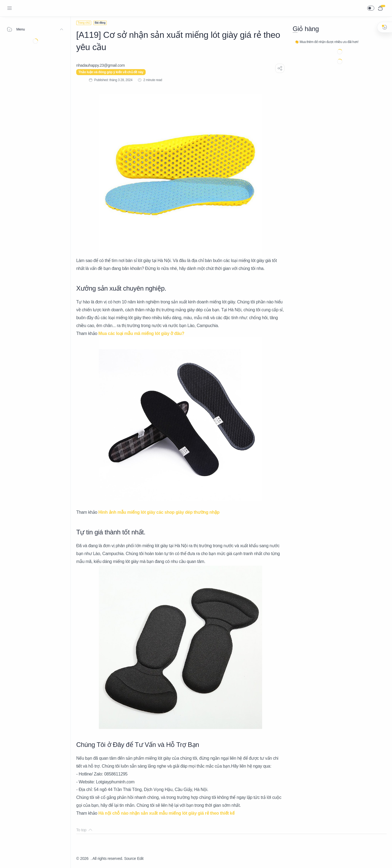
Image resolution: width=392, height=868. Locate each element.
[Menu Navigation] (10, 8)
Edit (140, 858)
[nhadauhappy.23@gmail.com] (100, 65)
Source (130, 858)
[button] (371, 8)
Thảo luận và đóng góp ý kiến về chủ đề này (111, 72)
